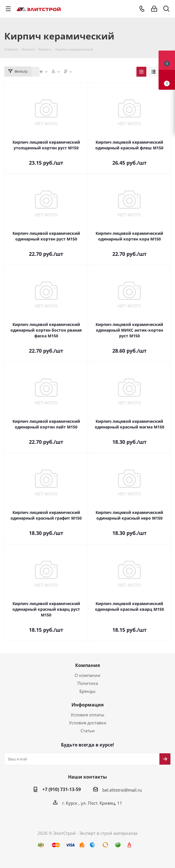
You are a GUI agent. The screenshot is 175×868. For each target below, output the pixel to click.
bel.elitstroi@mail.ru (122, 790)
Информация (87, 705)
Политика (88, 683)
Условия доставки (88, 723)
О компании (87, 675)
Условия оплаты (87, 715)
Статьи (88, 731)
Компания (87, 665)
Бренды (87, 691)
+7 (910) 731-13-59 (62, 789)
